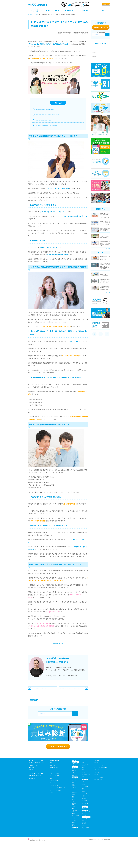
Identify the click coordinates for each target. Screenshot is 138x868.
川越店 (73, 848)
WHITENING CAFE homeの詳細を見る (58, 649)
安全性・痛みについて (54, 809)
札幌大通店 (74, 789)
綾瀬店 (73, 806)
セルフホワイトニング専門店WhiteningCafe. (93, 863)
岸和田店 (84, 815)
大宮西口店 (74, 844)
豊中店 (83, 812)
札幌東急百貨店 (75, 787)
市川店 (73, 832)
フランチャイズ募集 (99, 801)
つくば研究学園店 (76, 839)
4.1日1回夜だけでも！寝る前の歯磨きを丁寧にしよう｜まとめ (57, 125)
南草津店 (84, 808)
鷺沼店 (73, 821)
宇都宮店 (74, 841)
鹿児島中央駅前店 (85, 851)
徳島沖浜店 (84, 839)
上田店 (73, 852)
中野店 (73, 813)
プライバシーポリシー (99, 789)
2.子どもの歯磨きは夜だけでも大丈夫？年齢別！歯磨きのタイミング (59, 115)
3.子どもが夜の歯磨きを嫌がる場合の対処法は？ (52, 120)
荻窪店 (73, 814)
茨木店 (83, 813)
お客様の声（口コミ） (34, 789)
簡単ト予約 (102, 4)
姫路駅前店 (84, 829)
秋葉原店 (74, 802)
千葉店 (73, 830)
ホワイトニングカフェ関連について (57, 811)
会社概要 (96, 786)
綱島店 (73, 823)
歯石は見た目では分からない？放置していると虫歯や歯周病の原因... (72, 701)
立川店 (73, 820)
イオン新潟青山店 (85, 788)
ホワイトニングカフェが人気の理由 (37, 786)
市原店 (73, 837)
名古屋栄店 (84, 794)
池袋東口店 (74, 816)
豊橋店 (83, 791)
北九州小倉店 (84, 842)
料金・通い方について (54, 804)
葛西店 (73, 808)
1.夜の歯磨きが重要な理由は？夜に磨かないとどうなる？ (55, 109)
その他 (51, 816)
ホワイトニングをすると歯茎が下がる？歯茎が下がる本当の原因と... (43, 701)
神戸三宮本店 (84, 824)
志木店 (73, 849)
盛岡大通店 (74, 794)
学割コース (52, 786)
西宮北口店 (84, 825)
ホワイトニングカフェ (34, 15)
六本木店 (74, 804)
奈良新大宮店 (84, 817)
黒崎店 (83, 844)
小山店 (73, 842)
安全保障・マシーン (33, 802)
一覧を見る (105, 76)
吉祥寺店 (74, 818)
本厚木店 (74, 825)
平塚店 (73, 828)
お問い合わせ (97, 796)
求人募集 (96, 798)
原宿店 (73, 809)
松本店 (83, 786)
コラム (44, 15)
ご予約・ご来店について (55, 806)
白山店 (83, 801)
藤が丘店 (84, 796)
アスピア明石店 (85, 827)
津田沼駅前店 (75, 834)
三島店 (83, 789)
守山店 (83, 806)
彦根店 (83, 805)
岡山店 (83, 832)
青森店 (73, 792)
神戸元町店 (84, 822)
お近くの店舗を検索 (58, 768)
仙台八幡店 (74, 799)
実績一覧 (31, 793)
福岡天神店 (84, 846)
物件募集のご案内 (98, 803)
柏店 (73, 835)
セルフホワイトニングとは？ (35, 799)
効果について (53, 802)
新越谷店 (74, 846)
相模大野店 (74, 827)
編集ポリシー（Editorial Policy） (102, 791)
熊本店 (83, 849)
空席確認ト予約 (101, 27)
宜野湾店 (84, 852)
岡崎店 (83, 793)
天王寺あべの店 (85, 810)
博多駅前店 (84, 847)
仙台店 (73, 797)
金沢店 (83, 800)
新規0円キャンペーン (54, 789)
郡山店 (73, 796)
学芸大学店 (74, 811)
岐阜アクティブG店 (86, 798)
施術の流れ (31, 791)
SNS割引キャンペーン (54, 791)
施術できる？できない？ (55, 799)
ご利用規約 (97, 793)
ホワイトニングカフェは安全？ (56, 814)
